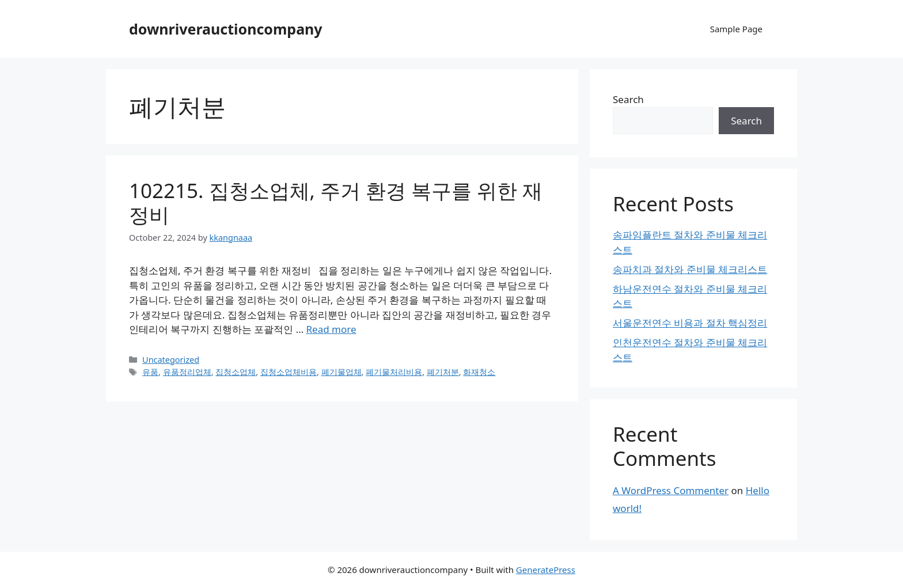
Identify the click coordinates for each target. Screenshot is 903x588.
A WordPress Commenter (671, 490)
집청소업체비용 (289, 372)
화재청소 (479, 372)
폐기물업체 (342, 372)
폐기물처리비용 (394, 372)
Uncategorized (171, 360)
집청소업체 (236, 372)
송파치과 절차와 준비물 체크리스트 (690, 269)
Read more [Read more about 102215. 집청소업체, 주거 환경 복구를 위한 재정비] (331, 329)
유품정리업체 (187, 372)
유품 (150, 372)
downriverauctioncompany (226, 29)
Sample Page (736, 29)
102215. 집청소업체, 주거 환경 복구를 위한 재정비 (336, 202)
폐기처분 (443, 372)
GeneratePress (546, 570)
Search (628, 99)
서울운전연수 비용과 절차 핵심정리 (690, 323)
